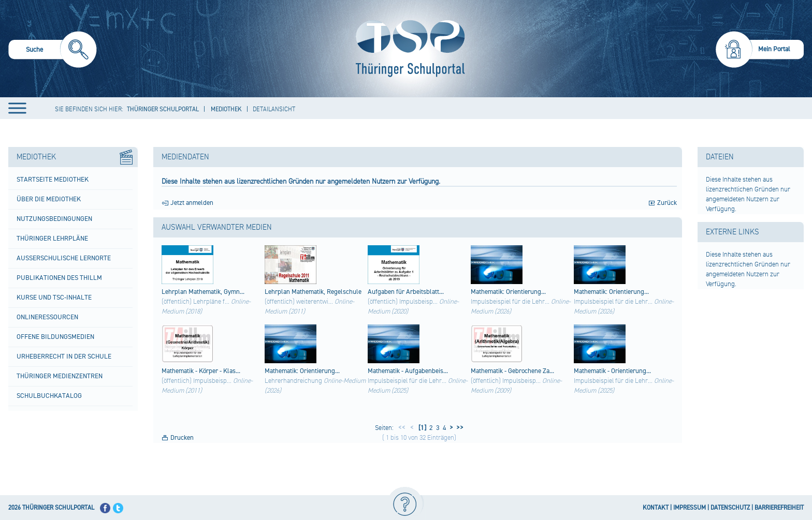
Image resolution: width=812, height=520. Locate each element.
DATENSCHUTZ (730, 508)
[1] (422, 428)
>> (458, 428)
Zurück (667, 203)
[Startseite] (408, 49)
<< (402, 428)
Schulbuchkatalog (49, 396)
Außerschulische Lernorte (64, 258)
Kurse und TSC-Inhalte (54, 298)
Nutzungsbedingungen (54, 219)
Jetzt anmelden (192, 203)
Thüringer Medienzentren (60, 376)
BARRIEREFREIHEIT (779, 508)
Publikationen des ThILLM (59, 278)
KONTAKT (656, 508)
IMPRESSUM (690, 508)
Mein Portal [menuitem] (774, 49)
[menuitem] (53, 51)
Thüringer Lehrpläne (52, 239)
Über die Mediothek (49, 199)
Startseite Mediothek (53, 180)
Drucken (182, 438)
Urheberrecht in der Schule (64, 356)
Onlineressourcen (47, 317)
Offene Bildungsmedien (55, 337)
